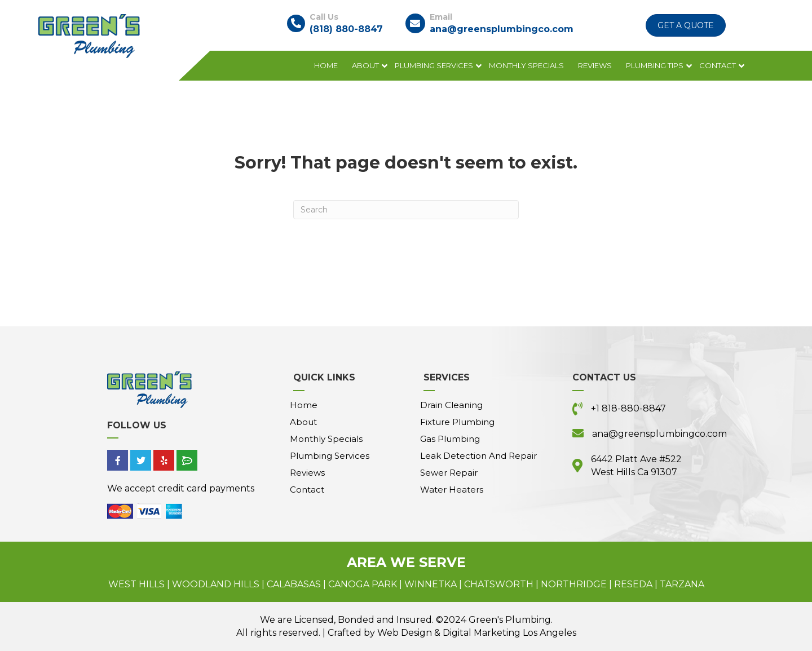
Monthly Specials (526, 65)
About (365, 65)
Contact (718, 65)
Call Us (324, 17)
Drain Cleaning (451, 405)
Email (441, 17)
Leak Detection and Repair (478, 456)
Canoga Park (363, 584)
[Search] (406, 210)
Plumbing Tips (655, 65)
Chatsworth (499, 584)
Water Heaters (452, 490)
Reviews (595, 65)
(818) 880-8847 (346, 29)
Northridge (574, 584)
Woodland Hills (216, 584)
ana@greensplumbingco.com (502, 29)
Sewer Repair (449, 473)
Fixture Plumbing (457, 422)
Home (326, 65)
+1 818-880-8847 (628, 408)
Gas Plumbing (450, 439)
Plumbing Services (434, 65)
